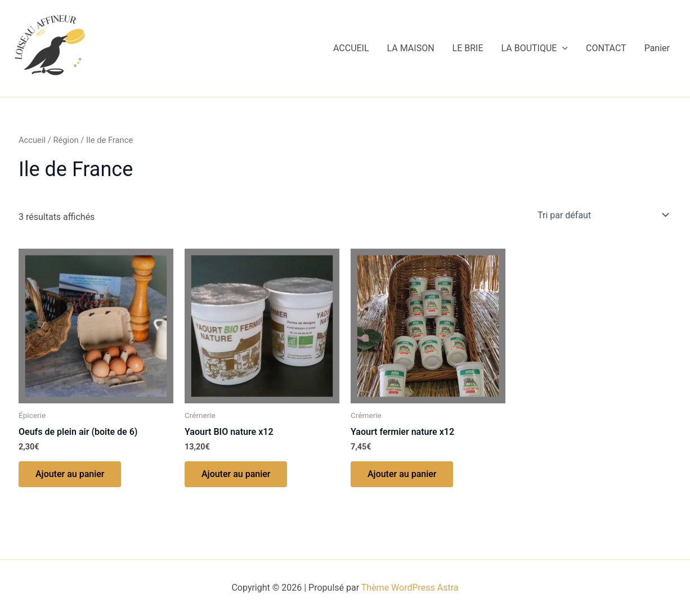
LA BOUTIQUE (535, 48)
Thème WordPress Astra (410, 588)
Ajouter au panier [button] (70, 474)
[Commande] (602, 215)
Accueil (32, 140)
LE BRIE (468, 48)
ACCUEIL (351, 48)
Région (66, 140)
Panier (657, 48)
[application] (562, 48)
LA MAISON (411, 48)
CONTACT (606, 48)
